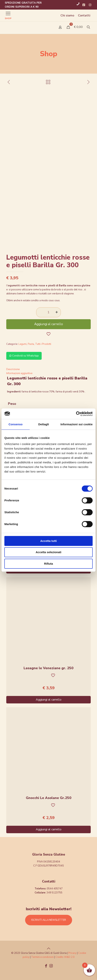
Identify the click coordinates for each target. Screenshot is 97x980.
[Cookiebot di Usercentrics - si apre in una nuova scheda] (76, 414)
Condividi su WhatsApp (24, 356)
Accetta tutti (49, 541)
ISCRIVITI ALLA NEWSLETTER (49, 920)
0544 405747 (55, 889)
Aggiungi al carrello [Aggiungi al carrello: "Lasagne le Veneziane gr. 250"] (49, 700)
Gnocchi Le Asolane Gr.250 (49, 798)
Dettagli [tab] (44, 424)
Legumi (23, 344)
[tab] (48, 369)
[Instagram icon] (51, 966)
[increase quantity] (57, 312)
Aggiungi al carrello (49, 324)
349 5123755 (54, 893)
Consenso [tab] (16, 424)
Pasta (31, 344)
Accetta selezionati (48, 552)
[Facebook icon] (46, 966)
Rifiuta (49, 564)
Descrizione (13, 369)
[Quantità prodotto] (48, 312)
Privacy (72, 953)
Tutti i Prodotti (43, 344)
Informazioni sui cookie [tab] (77, 424)
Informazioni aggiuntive (19, 373)
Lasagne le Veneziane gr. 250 (48, 668)
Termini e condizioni (42, 957)
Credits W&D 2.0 (65, 957)
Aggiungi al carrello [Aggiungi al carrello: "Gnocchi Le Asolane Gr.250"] (49, 829)
